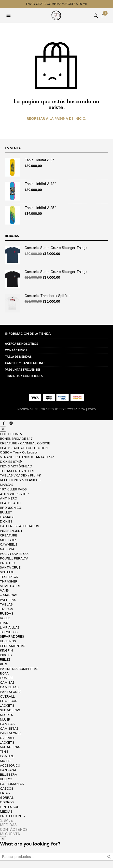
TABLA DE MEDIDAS (18, 357)
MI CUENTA (10, 834)
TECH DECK (9, 577)
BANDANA (8, 770)
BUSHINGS (8, 641)
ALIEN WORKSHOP (14, 494)
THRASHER (9, 581)
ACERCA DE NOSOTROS (21, 344)
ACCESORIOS (10, 766)
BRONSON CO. (11, 508)
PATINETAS (8, 600)
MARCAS (7, 485)
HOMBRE (7, 678)
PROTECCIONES (12, 816)
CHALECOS (9, 701)
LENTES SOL (9, 807)
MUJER (5, 720)
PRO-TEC (7, 563)
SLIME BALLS (10, 586)
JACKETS (7, 706)
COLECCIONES (11, 434)
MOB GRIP (8, 540)
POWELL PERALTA (14, 558)
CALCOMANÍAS (12, 784)
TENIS (4, 752)
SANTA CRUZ (10, 567)
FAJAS (5, 793)
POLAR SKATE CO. (14, 554)
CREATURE (9, 535)
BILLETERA (9, 775)
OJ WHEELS (9, 544)
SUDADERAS (10, 710)
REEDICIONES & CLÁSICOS (20, 480)
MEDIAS (6, 812)
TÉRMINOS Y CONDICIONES (24, 376)
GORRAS (7, 798)
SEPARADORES (12, 636)
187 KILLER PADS (13, 489)
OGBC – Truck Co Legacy (19, 452)
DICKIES (6, 521)
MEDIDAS (8, 825)
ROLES (5, 618)
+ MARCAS (9, 595)
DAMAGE (7, 517)
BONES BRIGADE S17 (16, 439)
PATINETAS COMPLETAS (19, 669)
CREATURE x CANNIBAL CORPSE (25, 443)
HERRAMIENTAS (13, 646)
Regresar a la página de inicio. (56, 119)
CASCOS (7, 789)
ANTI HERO (9, 498)
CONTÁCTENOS (16, 350)
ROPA (4, 674)
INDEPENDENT (11, 531)
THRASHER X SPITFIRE (17, 471)
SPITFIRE (7, 572)
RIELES (5, 660)
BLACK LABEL (11, 503)
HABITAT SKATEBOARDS (20, 526)
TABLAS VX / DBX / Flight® (21, 475)
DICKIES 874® (11, 462)
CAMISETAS (9, 687)
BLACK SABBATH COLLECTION (24, 448)
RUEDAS (7, 613)
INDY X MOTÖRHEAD (16, 466)
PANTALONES (11, 692)
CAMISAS (7, 683)
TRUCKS (7, 609)
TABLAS (6, 604)
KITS (4, 664)
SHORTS (7, 715)
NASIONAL (8, 549)
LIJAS (4, 623)
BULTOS (6, 779)
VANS (4, 590)
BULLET (6, 512)
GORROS (7, 802)
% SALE (6, 820)
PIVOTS (6, 655)
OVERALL (7, 696)
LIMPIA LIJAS (10, 627)
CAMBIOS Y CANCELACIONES (25, 363)
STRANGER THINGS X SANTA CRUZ (27, 457)
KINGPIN (6, 650)
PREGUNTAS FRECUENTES (23, 370)
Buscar (109, 857)
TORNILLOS (9, 632)
